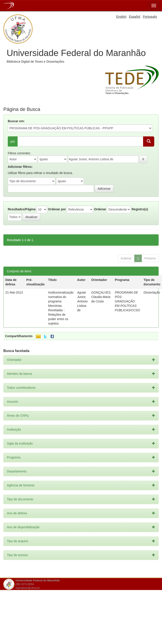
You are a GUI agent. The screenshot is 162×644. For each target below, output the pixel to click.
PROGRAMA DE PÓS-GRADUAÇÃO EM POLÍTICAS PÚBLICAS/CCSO (127, 301)
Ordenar (100, 209)
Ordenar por (57, 209)
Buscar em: (16, 121)
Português (150, 17)
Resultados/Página (22, 209)
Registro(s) (140, 209)
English (121, 17)
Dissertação (152, 292)
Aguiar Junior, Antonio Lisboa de (82, 301)
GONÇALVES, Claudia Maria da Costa (101, 297)
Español (135, 17)
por (13, 141)
